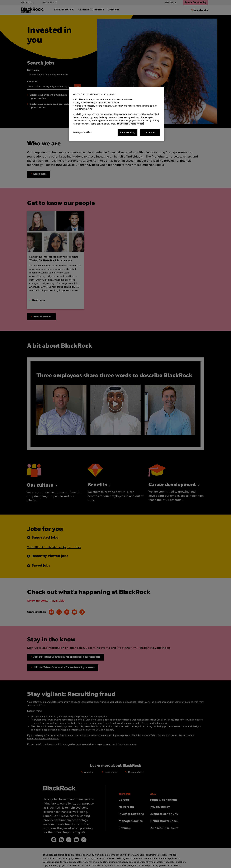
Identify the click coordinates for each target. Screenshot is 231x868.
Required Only (128, 132)
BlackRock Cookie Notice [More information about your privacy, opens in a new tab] (130, 124)
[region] (117, 114)
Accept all (150, 132)
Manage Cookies (82, 132)
